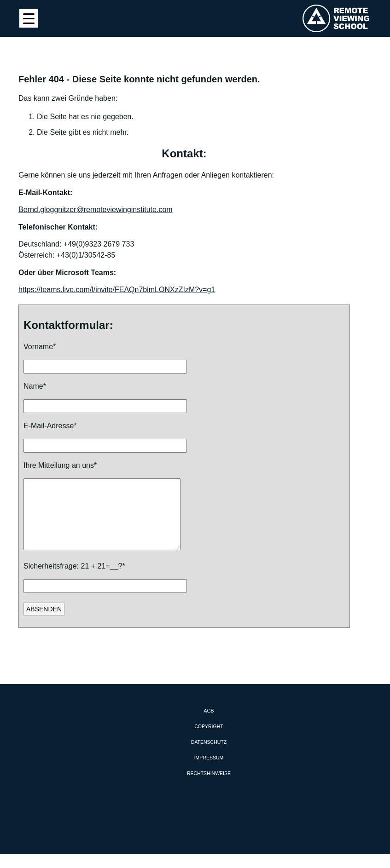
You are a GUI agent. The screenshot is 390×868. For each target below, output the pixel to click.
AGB (209, 724)
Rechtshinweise (209, 787)
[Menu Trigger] (29, 18)
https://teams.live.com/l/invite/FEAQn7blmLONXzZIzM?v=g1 (117, 290)
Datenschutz (209, 756)
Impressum (209, 771)
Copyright (209, 740)
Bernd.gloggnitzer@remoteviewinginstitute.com (96, 210)
